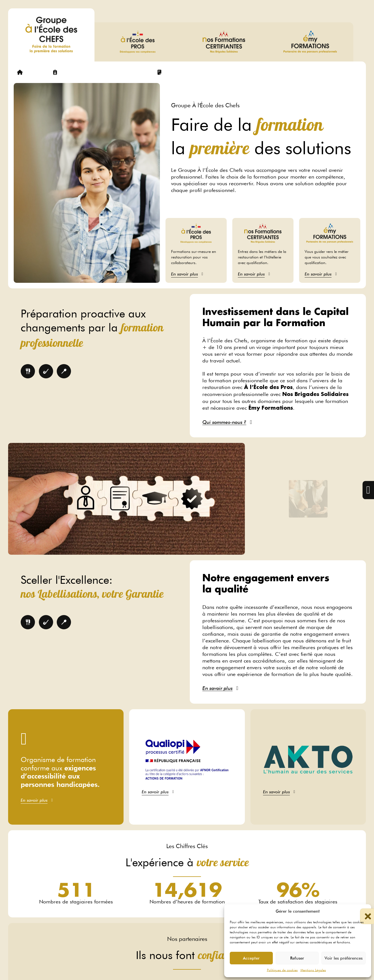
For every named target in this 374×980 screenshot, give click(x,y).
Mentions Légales (313, 970)
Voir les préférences (344, 958)
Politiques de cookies (282, 970)
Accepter (251, 958)
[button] (363, 911)
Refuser (297, 958)
